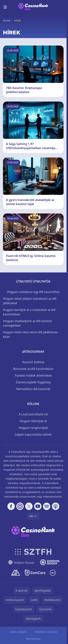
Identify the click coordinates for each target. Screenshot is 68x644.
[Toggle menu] (5, 7)
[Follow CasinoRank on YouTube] (38, 506)
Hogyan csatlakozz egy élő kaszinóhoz (33, 292)
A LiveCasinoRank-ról (33, 414)
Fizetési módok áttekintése (33, 375)
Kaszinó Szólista (33, 362)
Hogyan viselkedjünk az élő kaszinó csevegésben (27, 323)
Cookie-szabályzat (18, 632)
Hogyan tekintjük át (33, 421)
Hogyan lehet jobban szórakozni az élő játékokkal (30, 301)
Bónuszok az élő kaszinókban (33, 369)
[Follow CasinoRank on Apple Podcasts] (56, 506)
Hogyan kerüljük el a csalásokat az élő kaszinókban (29, 312)
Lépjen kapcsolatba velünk (33, 434)
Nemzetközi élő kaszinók (33, 389)
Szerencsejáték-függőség (33, 382)
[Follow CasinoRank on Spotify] (47, 506)
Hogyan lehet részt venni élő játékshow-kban (31, 334)
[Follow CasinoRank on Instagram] (20, 506)
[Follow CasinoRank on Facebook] (11, 506)
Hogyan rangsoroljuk (33, 428)
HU (33, 516)
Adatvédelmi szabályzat (46, 632)
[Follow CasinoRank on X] (29, 506)
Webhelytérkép (33, 639)
